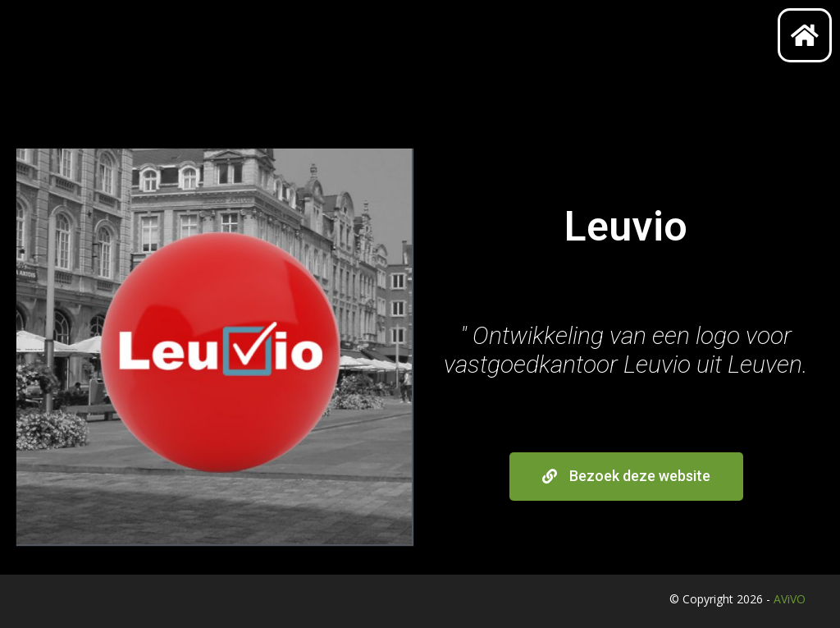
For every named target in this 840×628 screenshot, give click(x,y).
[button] (626, 477)
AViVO (790, 599)
